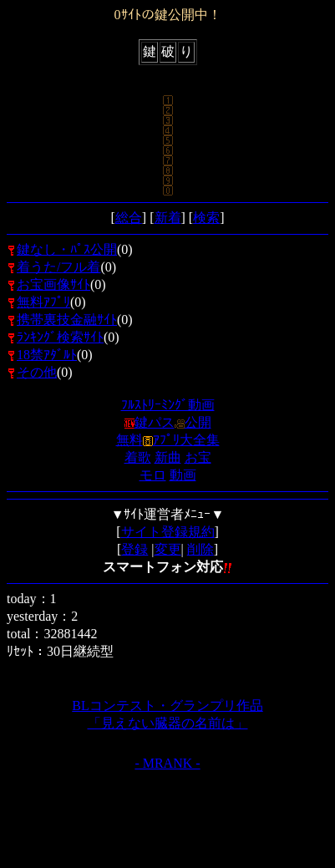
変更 (168, 549)
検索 (206, 218)
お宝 (198, 457)
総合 (129, 218)
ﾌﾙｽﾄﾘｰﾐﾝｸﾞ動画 (168, 405)
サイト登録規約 (168, 532)
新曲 (168, 457)
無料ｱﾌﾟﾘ (43, 302)
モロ (153, 475)
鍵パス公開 (168, 422)
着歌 (138, 457)
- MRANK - (167, 763)
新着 (168, 218)
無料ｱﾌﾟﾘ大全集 (168, 440)
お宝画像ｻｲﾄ (53, 284)
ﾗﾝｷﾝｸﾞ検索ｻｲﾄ (60, 337)
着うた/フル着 (58, 267)
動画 (183, 475)
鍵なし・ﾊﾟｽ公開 (67, 249)
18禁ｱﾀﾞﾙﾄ (47, 355)
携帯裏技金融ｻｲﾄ (67, 320)
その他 (37, 372)
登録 (135, 549)
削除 (200, 549)
